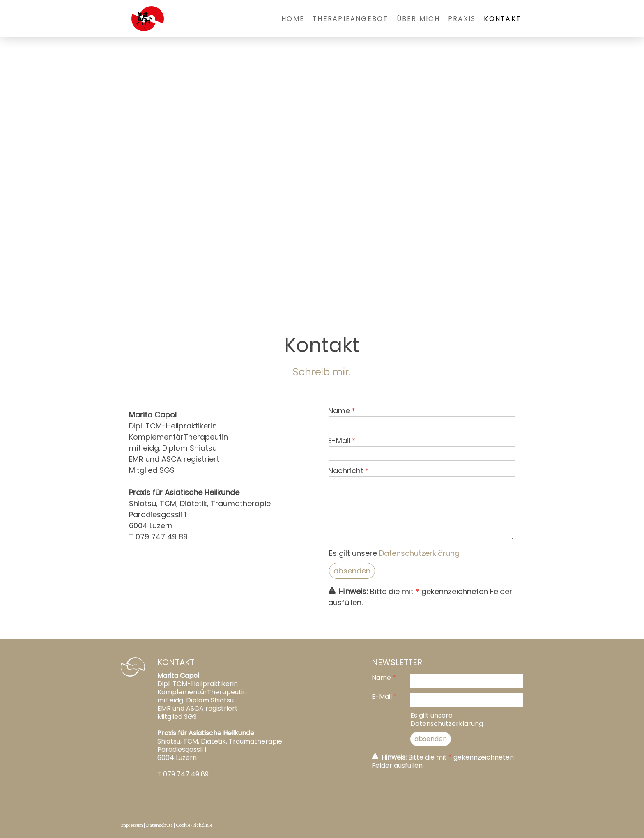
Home (293, 19)
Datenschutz (159, 825)
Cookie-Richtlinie (194, 825)
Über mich (418, 19)
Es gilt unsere (394, 553)
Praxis (462, 19)
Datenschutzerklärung (419, 553)
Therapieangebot (351, 19)
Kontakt (503, 19)
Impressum (132, 825)
